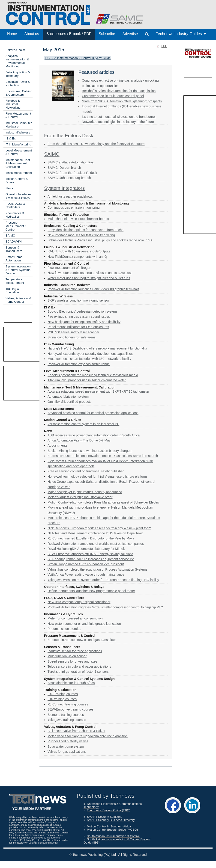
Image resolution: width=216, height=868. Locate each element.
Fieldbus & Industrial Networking (13, 104)
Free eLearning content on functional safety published (86, 471)
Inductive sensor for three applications (75, 651)
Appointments (57, 445)
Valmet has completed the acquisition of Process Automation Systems (97, 569)
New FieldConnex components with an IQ (77, 257)
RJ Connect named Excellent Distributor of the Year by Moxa (91, 538)
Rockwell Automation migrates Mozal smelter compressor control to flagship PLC (105, 607)
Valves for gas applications (67, 752)
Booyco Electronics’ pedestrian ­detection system (82, 311)
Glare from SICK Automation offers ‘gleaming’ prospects (122, 101)
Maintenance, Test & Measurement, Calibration (18, 163)
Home (12, 34)
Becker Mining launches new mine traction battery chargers (90, 451)
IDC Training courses (63, 694)
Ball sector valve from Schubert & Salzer (76, 731)
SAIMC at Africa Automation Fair (71, 162)
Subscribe (107, 34)
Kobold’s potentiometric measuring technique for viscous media (93, 375)
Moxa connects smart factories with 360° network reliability (89, 359)
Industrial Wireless (18, 132)
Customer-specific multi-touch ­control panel (113, 96)
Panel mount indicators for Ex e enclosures (78, 327)
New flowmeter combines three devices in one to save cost (90, 273)
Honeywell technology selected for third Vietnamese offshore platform (97, 477)
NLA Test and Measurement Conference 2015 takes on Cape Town (95, 533)
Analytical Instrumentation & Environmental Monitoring (17, 61)
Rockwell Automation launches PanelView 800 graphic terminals (93, 289)
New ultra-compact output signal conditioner (79, 602)
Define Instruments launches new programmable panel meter (91, 591)
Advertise (130, 34)
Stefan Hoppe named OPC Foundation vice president (86, 564)
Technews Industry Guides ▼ (181, 34)
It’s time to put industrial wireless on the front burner (119, 117)
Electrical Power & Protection (18, 83)
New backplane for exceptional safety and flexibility (84, 322)
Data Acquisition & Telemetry (18, 74)
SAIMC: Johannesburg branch (69, 178)
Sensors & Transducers (14, 249)
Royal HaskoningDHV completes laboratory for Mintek (86, 549)
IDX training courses (62, 699)
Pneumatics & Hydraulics (15, 215)
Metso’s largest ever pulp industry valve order (80, 497)
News (9, 188)
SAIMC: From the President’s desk (72, 173)
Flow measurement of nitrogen (69, 268)
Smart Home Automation (14, 259)
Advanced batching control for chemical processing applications (93, 413)
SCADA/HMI (14, 241)
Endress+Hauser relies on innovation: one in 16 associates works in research (103, 456)
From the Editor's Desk (69, 135)
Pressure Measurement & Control (16, 226)
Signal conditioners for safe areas (72, 337)
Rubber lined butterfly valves (68, 741)
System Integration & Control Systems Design (18, 270)
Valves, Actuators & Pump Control (18, 300)
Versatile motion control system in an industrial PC (83, 424)
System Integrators (64, 188)
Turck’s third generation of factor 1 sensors (78, 672)
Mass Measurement (19, 173)
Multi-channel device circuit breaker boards (78, 219)
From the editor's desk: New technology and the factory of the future (96, 144)
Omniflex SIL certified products (69, 402)
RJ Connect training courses (68, 704)
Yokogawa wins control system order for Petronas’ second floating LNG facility (103, 580)
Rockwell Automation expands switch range (79, 364)
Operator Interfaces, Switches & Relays (19, 196)
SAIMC (10, 236)
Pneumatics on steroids (64, 629)
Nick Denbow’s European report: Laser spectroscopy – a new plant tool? (99, 528)
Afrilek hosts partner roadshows (70, 196)
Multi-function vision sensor (67, 656)
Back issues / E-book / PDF (69, 34)
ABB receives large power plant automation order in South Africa (94, 435)
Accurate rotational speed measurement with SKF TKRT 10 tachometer (98, 391)
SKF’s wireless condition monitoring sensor (78, 300)
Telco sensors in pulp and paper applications (79, 667)
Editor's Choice (16, 50)
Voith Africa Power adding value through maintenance (86, 575)
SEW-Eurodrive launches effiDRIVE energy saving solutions (90, 554)
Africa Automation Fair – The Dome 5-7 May (79, 440)
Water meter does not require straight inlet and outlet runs (89, 278)
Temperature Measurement (15, 281)
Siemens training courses (66, 715)
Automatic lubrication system (68, 397)
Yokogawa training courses (67, 720)
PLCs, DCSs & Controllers (15, 205)
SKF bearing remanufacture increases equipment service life (91, 559)
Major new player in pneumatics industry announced (85, 492)
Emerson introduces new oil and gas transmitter (82, 640)
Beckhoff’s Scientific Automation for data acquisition (119, 91)
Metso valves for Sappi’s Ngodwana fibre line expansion (88, 736)
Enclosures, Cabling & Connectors (19, 93)
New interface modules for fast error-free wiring (81, 235)
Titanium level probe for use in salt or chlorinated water (87, 380)
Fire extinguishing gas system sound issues (79, 317)
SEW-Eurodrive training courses (70, 709)
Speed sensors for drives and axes (72, 661)
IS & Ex (10, 138)
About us (32, 34)
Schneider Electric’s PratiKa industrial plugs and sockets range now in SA (100, 240)
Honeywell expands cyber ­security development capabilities (90, 354)
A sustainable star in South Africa (71, 683)
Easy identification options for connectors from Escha (85, 230)
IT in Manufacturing (18, 144)
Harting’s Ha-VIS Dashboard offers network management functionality (97, 348)
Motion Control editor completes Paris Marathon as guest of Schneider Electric (104, 502)
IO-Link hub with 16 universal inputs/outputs (79, 251)
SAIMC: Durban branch (64, 168)
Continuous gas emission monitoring (74, 207)
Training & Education (12, 290)
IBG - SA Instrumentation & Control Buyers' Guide (78, 58)
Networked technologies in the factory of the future (118, 122)
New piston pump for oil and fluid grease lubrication (84, 624)
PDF (164, 46)
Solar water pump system (66, 747)
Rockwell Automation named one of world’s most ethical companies (96, 544)
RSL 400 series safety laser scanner (73, 332)
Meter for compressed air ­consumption (75, 618)
